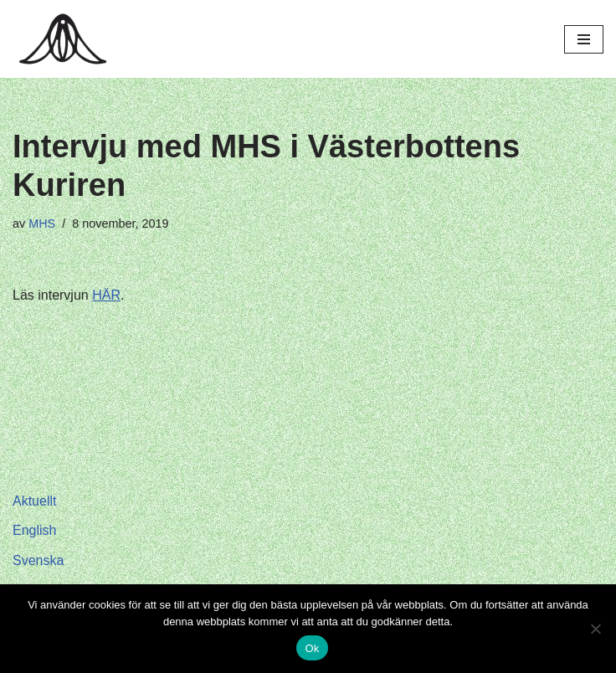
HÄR (106, 295)
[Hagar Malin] (67, 39)
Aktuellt (34, 501)
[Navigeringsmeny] (584, 39)
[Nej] (595, 629)
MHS (42, 223)
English (34, 530)
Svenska (38, 560)
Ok (312, 648)
